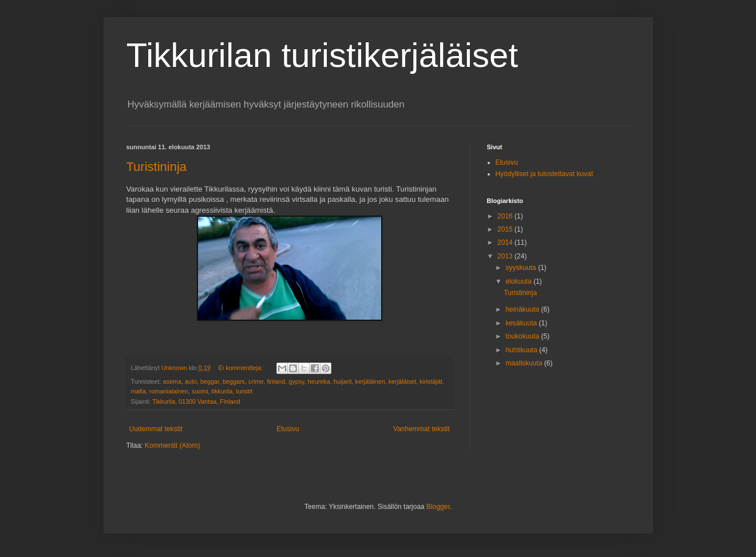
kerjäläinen (370, 381)
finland (276, 381)
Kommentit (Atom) (173, 445)
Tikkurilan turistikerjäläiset (322, 55)
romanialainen (169, 391)
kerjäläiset (403, 381)
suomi (200, 391)
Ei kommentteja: (242, 368)
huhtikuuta (522, 350)
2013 (506, 256)
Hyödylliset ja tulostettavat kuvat (545, 174)
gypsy (296, 381)
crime (256, 381)
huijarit (343, 381)
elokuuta (519, 281)
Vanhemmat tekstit (421, 429)
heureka (319, 381)
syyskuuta (522, 268)
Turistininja (157, 167)
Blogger (438, 507)
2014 (506, 242)
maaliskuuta (525, 363)
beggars (234, 381)
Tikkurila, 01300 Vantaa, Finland (196, 401)
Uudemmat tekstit (156, 429)
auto (191, 381)
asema (172, 381)
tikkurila (222, 391)
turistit (244, 391)
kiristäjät (431, 381)
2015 (506, 229)
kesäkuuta (522, 323)
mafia (138, 391)
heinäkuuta (523, 309)
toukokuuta (523, 336)
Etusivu (288, 429)
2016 (506, 216)
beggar (210, 381)
